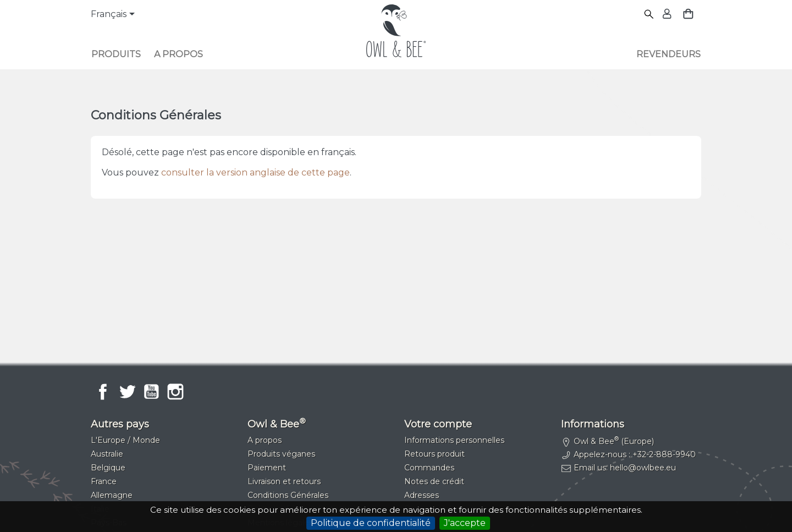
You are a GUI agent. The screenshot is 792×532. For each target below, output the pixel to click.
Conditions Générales (288, 495)
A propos (178, 54)
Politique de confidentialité (371, 523)
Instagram (175, 392)
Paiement (267, 468)
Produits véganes (281, 454)
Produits (116, 54)
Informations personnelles (454, 440)
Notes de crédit (434, 481)
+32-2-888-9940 (664, 454)
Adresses (422, 495)
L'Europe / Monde (125, 440)
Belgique (108, 468)
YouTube (151, 392)
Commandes (429, 468)
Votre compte (438, 424)
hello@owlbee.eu (643, 468)
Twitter (127, 392)
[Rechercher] (649, 15)
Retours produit (435, 454)
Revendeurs (669, 54)
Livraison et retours (284, 481)
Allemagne (112, 495)
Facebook (103, 392)
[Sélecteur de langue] (115, 15)
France (104, 481)
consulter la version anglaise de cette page (255, 172)
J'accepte (465, 523)
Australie (107, 454)
